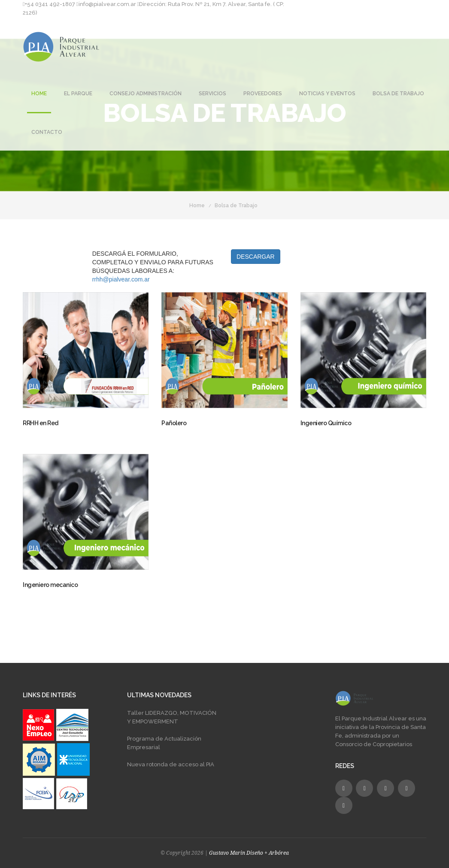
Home (39, 94)
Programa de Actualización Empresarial (164, 743)
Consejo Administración (146, 94)
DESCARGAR (256, 257)
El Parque (78, 94)
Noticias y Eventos (327, 94)
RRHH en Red (41, 423)
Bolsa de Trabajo (398, 94)
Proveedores (263, 94)
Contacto (47, 132)
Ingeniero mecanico (50, 585)
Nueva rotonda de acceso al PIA (171, 764)
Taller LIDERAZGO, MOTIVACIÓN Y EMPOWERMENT (172, 717)
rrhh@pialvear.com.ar (121, 279)
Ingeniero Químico (326, 423)
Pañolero (174, 423)
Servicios (212, 94)
